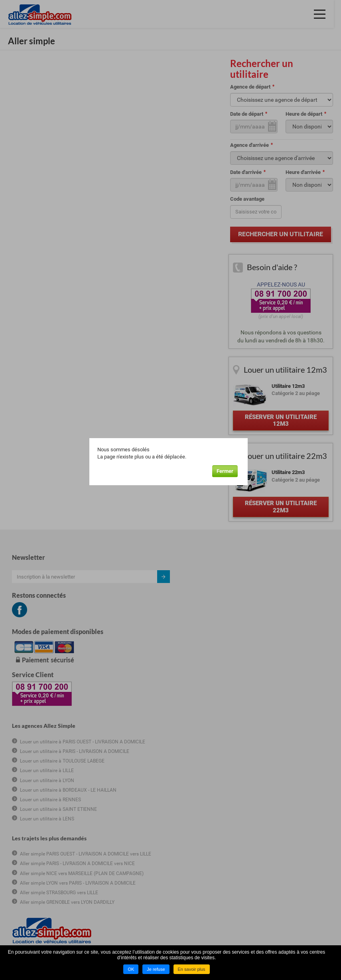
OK (131, 969)
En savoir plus (192, 969)
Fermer (228, 471)
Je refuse (156, 969)
